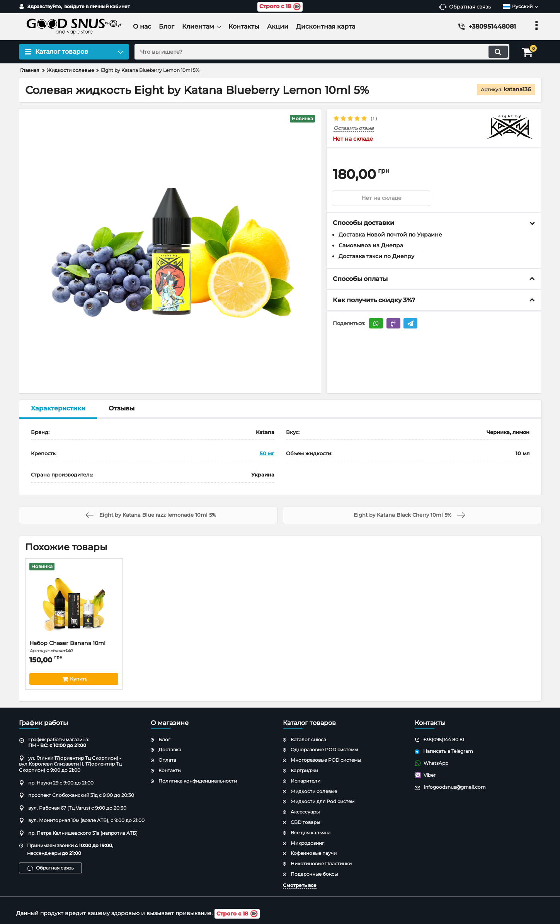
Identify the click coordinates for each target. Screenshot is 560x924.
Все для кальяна (311, 833)
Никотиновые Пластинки (321, 864)
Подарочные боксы (314, 874)
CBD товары (305, 822)
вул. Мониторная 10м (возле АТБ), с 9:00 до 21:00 (82, 820)
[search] (322, 52)
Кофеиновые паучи (314, 853)
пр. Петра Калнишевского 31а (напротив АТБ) (78, 833)
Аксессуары (305, 812)
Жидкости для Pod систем (323, 801)
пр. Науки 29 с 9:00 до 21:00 (56, 783)
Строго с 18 (280, 7)
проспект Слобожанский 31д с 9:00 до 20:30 (77, 795)
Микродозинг (307, 843)
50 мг (267, 453)
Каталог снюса (308, 739)
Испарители (306, 781)
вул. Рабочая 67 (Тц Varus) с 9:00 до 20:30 (73, 808)
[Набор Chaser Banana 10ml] (74, 601)
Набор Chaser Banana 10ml (74, 647)
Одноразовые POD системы (324, 750)
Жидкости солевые (314, 791)
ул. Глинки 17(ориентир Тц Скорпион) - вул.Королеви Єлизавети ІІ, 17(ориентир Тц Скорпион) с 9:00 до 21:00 (70, 764)
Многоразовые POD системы (326, 760)
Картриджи (304, 770)
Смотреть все (300, 885)
